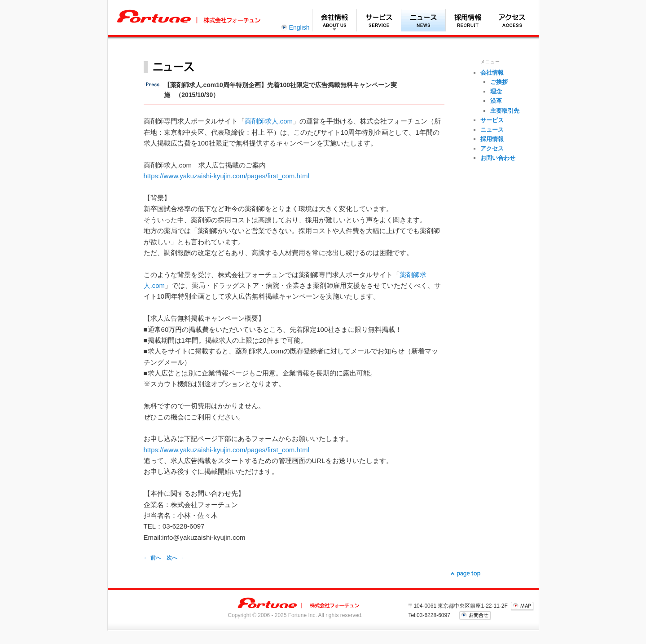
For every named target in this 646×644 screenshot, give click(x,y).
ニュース (423, 20)
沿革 (496, 101)
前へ (152, 558)
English (299, 27)
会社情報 (334, 20)
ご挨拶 (499, 82)
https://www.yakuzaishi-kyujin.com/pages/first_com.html (226, 176)
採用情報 (468, 20)
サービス (379, 20)
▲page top (466, 574)
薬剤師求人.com (269, 121)
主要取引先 (505, 111)
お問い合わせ (498, 158)
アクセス (512, 20)
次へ (175, 558)
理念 (496, 91)
